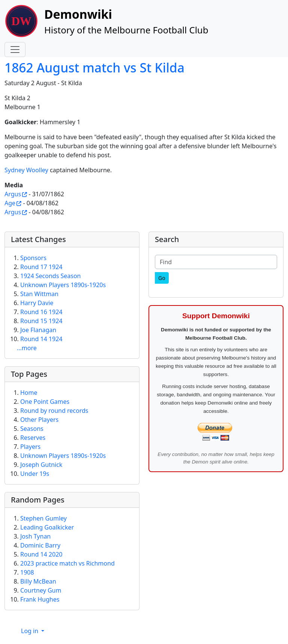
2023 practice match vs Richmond (67, 563)
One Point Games (45, 402)
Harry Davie (37, 303)
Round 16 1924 (41, 312)
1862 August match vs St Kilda (94, 68)
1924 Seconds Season (51, 276)
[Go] (162, 278)
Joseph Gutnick (41, 465)
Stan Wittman (39, 294)
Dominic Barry (40, 545)
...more (27, 348)
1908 (27, 572)
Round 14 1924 (41, 339)
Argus (13, 194)
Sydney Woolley (26, 170)
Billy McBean (38, 581)
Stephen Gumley (43, 518)
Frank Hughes (40, 599)
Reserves (33, 438)
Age (10, 203)
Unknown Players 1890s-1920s (63, 285)
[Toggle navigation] (15, 50)
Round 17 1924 (41, 267)
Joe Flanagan (38, 330)
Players (30, 447)
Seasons (32, 429)
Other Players (39, 420)
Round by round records (54, 411)
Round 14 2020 (41, 554)
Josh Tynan (35, 536)
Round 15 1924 (41, 321)
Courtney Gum (41, 590)
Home (29, 393)
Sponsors (33, 258)
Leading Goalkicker (47, 527)
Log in (30, 631)
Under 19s (35, 474)
